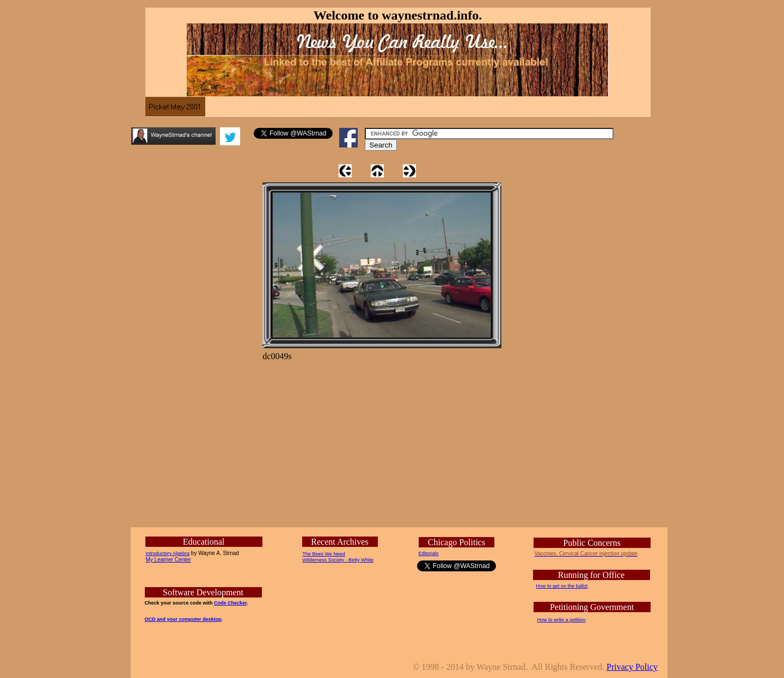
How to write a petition (562, 620)
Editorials (429, 553)
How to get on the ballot (562, 586)
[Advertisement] (542, 344)
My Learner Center (169, 560)
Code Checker (230, 603)
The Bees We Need (324, 554)
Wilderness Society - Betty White (338, 560)
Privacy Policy (632, 667)
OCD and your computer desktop (183, 619)
